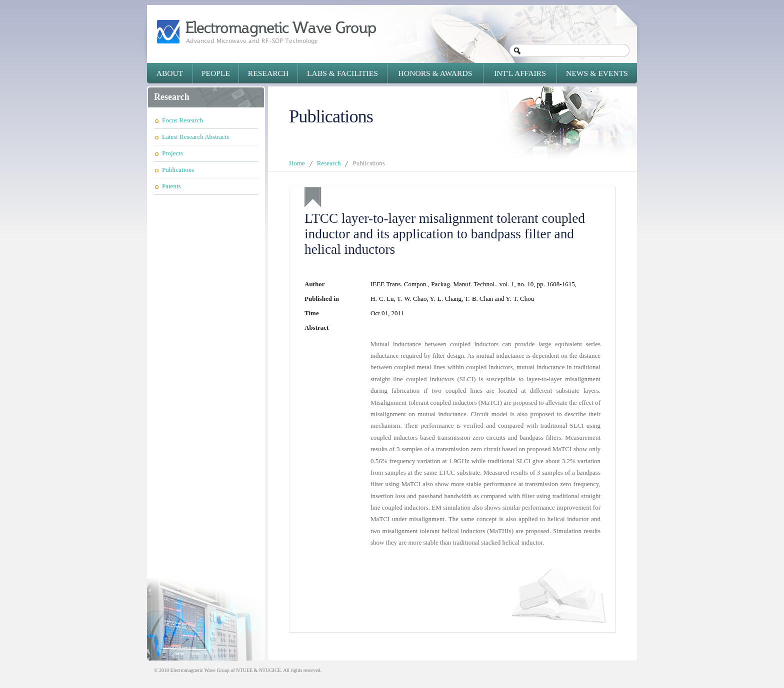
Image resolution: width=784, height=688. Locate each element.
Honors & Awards (435, 73)
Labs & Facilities (342, 73)
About (170, 73)
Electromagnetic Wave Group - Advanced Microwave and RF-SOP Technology (266, 32)
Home (297, 163)
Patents (171, 186)
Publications (178, 170)
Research (268, 73)
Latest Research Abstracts (195, 137)
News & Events (597, 73)
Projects (172, 153)
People (216, 73)
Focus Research (182, 120)
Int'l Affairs (520, 73)
